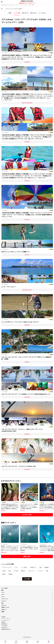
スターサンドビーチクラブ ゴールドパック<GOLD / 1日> (19, 466)
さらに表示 (27, 579)
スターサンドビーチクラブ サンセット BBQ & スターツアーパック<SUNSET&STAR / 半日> (22, 430)
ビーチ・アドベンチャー (9, 287)
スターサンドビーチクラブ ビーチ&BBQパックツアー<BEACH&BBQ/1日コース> (26, 394)
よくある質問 (4, 626)
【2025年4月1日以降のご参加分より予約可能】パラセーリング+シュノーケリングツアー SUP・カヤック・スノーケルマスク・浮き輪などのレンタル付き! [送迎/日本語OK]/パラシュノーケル (27, 215)
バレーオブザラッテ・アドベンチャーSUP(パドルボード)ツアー (20, 322)
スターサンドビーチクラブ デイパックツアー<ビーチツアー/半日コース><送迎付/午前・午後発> (26, 358)
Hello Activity (4, 5)
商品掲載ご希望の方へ (6, 629)
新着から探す (27, 556)
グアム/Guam (10, 5)
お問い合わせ (4, 628)
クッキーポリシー (5, 620)
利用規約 (3, 622)
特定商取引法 (4, 624)
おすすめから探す (27, 515)
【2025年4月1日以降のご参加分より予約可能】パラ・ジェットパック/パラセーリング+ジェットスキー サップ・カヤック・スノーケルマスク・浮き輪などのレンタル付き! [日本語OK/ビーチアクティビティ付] (27, 57)
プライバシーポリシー (6, 619)
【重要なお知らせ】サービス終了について (27, 3)
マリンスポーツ (16, 5)
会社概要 (3, 617)
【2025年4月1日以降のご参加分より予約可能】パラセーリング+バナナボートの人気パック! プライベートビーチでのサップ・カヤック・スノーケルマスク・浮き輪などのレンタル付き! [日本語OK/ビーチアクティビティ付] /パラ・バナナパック (27, 137)
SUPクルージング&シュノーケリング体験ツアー (16, 252)
